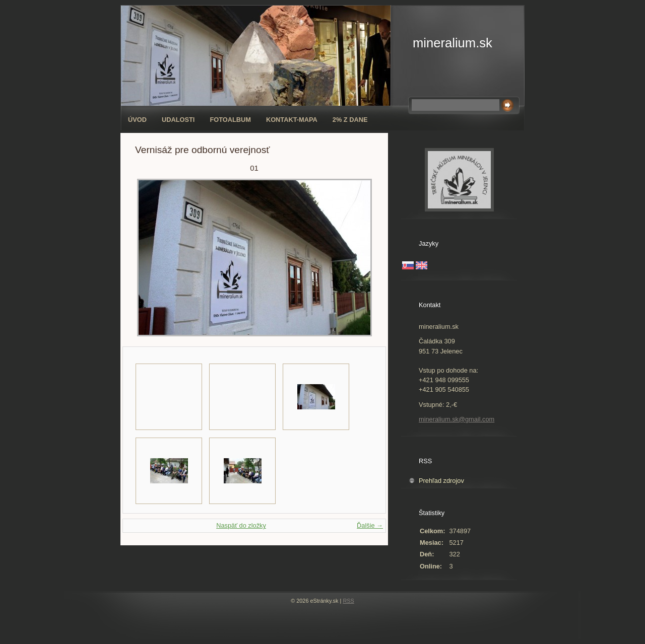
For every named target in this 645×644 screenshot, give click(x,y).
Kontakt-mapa (292, 120)
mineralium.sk (453, 43)
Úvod (137, 120)
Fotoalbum (230, 120)
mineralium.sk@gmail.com (457, 419)
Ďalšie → (370, 525)
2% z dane (350, 120)
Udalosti (178, 120)
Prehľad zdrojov (441, 481)
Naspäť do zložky (241, 525)
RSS (348, 601)
